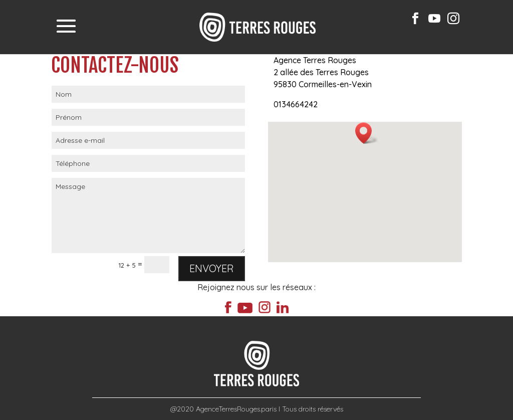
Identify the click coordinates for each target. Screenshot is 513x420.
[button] (367, 133)
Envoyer (212, 268)
